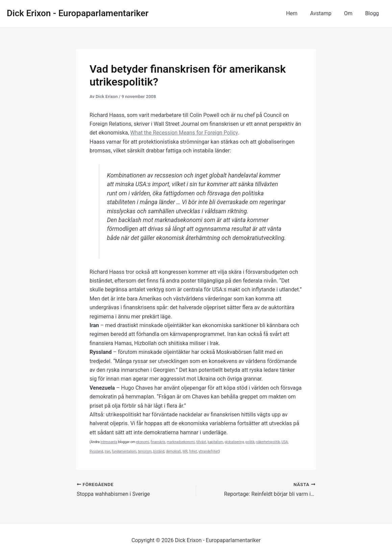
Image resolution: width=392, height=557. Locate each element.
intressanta (109, 442)
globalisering (234, 442)
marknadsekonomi (181, 442)
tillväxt (201, 442)
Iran (108, 451)
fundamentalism (124, 451)
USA (285, 442)
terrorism (145, 451)
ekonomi (143, 442)
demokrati (174, 451)
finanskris (158, 442)
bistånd (159, 451)
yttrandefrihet (209, 451)
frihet (193, 451)
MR (185, 451)
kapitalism (215, 442)
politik (250, 442)
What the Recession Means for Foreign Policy (185, 133)
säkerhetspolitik (268, 442)
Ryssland (96, 451)
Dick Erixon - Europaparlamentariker (78, 13)
